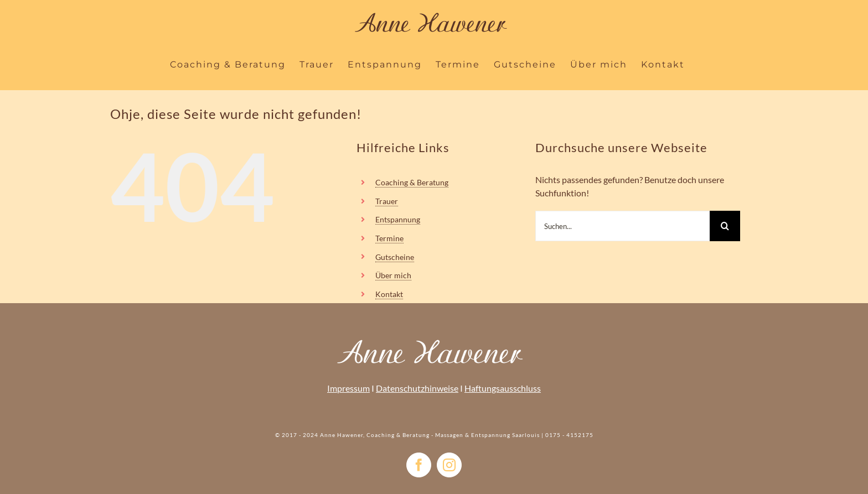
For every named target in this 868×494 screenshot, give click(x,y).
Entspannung (398, 219)
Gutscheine (395, 257)
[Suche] (725, 226)
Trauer (387, 201)
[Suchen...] (622, 226)
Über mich (393, 275)
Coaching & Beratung (412, 182)
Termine (389, 238)
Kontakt (389, 294)
